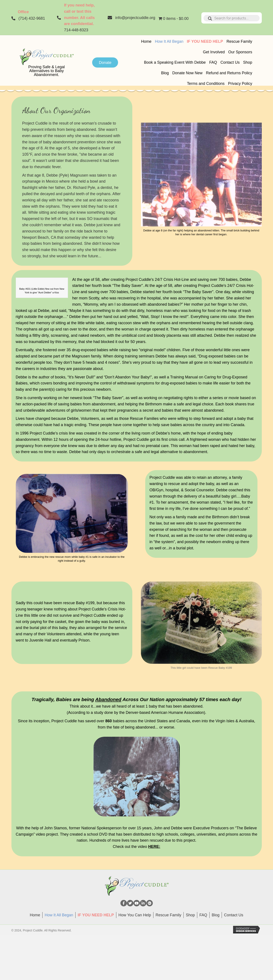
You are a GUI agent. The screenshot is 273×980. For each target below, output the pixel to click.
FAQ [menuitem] (203, 915)
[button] (124, 903)
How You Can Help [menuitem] (135, 915)
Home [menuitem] (35, 915)
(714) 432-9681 (32, 18)
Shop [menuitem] (190, 915)
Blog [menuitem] (216, 915)
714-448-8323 (76, 30)
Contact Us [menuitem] (234, 915)
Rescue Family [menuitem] (168, 915)
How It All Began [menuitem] (59, 915)
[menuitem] (96, 915)
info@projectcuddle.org (135, 18)
